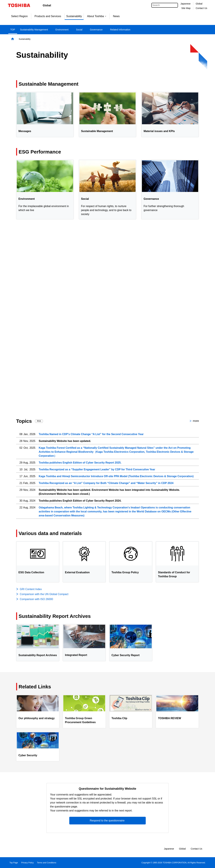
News (116, 16)
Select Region (19, 16)
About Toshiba (97, 16)
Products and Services (48, 16)
